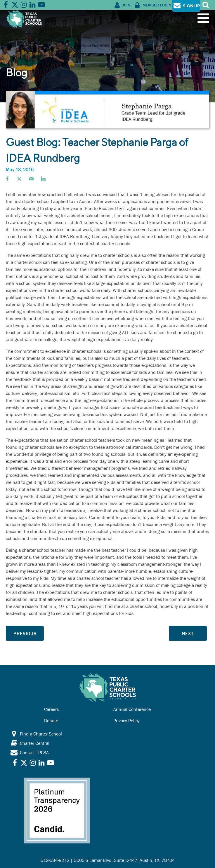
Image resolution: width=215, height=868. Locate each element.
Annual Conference (132, 709)
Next (188, 633)
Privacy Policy (126, 721)
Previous (25, 633)
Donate (51, 721)
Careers (51, 709)
